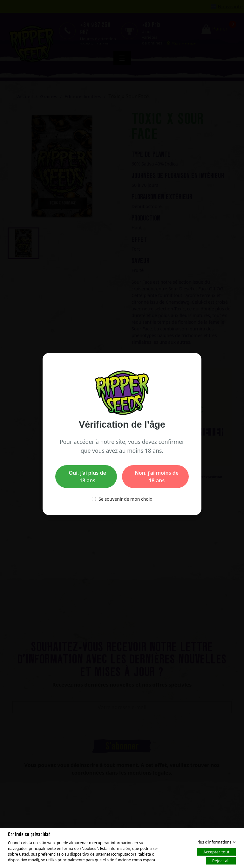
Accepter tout (216, 851)
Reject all (221, 860)
